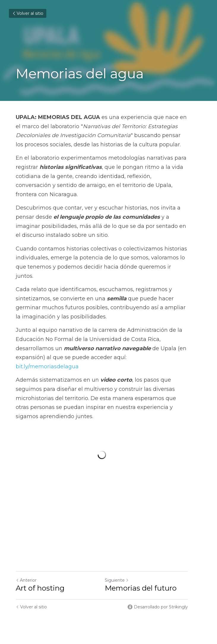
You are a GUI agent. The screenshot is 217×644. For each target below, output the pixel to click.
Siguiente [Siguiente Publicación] (124, 552)
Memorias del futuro (148, 560)
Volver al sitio (28, 13)
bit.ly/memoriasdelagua (110, 339)
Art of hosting (40, 560)
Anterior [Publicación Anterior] (26, 552)
